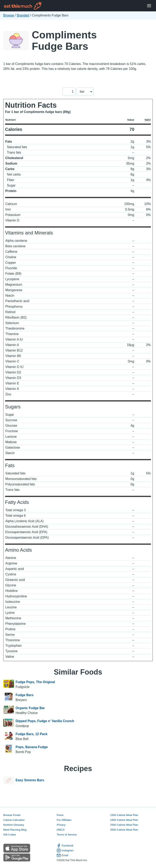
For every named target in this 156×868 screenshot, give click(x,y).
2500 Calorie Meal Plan (124, 825)
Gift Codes (10, 835)
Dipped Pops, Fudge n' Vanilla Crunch (45, 721)
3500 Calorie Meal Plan (124, 830)
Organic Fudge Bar (30, 708)
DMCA (61, 830)
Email (62, 855)
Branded (23, 15)
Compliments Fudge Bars (64, 41)
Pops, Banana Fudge (32, 747)
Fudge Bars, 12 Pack (32, 734)
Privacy (61, 825)
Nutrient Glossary (14, 825)
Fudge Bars (25, 695)
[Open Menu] (149, 6)
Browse (9, 15)
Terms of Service (67, 835)
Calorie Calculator (14, 820)
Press (60, 815)
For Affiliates (64, 820)
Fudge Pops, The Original (35, 682)
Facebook (65, 846)
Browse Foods (12, 815)
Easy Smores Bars (30, 780)
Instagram (65, 851)
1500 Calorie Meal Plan (124, 815)
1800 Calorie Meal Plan (124, 820)
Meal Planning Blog (15, 830)
